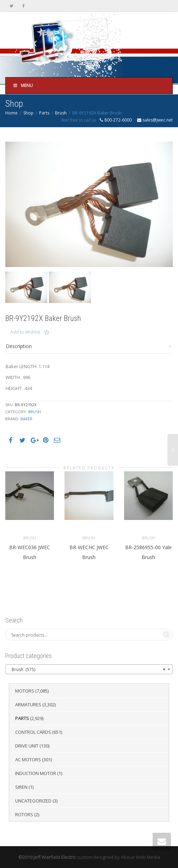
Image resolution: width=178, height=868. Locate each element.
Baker (26, 419)
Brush (61, 113)
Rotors (24, 814)
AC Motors (28, 759)
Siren (21, 787)
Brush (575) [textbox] (87, 670)
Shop (28, 113)
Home (11, 113)
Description (19, 346)
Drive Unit (27, 746)
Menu (23, 85)
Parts (44, 113)
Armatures (28, 705)
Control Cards (33, 732)
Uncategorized (33, 801)
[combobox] (89, 669)
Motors (25, 691)
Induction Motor (36, 773)
